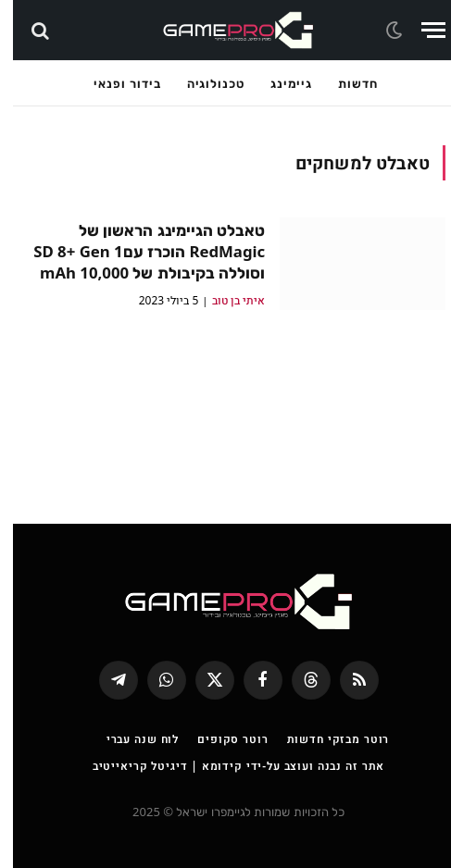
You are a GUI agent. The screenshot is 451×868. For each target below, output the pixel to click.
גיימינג (278, 83)
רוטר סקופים (219, 739)
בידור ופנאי (114, 83)
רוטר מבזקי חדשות (326, 739)
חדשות (345, 83)
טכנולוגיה (203, 83)
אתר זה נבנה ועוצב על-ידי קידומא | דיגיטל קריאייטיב (225, 766)
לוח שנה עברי (130, 739)
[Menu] (420, 30)
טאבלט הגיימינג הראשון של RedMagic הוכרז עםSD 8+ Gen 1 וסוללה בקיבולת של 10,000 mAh (136, 251)
